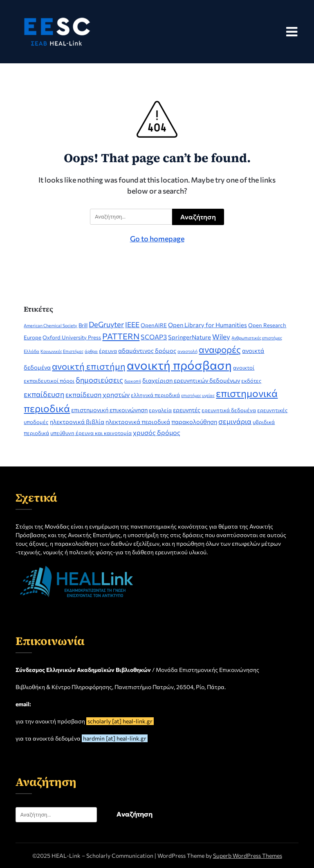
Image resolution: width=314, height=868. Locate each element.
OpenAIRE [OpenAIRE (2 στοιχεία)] (154, 325)
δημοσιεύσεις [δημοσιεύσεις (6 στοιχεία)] (99, 380)
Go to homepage (157, 239)
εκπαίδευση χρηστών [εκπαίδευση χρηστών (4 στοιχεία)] (98, 394)
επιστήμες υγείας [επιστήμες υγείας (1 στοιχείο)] (198, 395)
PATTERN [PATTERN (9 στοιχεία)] (121, 336)
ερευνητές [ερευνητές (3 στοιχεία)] (187, 410)
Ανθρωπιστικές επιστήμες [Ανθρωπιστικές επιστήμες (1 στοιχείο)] (257, 338)
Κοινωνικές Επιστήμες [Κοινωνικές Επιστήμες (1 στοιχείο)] (62, 351)
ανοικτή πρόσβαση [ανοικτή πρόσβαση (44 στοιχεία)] (179, 365)
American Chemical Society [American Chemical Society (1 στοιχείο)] (50, 325)
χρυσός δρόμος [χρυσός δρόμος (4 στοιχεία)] (157, 432)
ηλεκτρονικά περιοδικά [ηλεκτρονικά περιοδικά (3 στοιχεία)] (138, 422)
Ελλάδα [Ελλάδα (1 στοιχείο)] (31, 351)
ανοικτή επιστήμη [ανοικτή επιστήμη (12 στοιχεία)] (89, 366)
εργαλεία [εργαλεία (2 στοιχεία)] (160, 410)
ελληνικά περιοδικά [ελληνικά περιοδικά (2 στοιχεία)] (155, 395)
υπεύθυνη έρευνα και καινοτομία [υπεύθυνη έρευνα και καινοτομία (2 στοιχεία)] (91, 433)
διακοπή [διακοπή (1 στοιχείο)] (133, 381)
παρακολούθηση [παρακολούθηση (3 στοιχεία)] (194, 422)
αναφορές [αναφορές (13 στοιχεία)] (220, 349)
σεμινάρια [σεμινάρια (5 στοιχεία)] (235, 421)
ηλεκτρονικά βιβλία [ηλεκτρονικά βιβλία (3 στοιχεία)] (77, 422)
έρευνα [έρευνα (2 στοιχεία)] (108, 351)
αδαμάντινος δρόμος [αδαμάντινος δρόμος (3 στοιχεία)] (147, 350)
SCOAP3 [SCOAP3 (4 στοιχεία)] (154, 337)
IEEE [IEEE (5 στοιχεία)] (132, 324)
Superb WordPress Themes (248, 856)
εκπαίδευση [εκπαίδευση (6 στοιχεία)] (44, 394)
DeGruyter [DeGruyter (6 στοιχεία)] (106, 324)
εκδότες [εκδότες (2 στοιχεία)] (251, 381)
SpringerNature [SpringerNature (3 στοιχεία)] (190, 337)
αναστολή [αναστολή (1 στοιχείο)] (187, 351)
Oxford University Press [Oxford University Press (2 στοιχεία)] (72, 337)
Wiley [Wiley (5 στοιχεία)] (221, 337)
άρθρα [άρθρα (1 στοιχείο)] (91, 351)
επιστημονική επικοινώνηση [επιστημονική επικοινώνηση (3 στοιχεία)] (109, 410)
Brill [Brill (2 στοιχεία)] (83, 325)
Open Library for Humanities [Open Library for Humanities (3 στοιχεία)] (207, 325)
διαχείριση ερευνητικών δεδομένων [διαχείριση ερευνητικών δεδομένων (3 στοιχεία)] (191, 380)
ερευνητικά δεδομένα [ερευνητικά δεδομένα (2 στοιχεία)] (229, 410)
